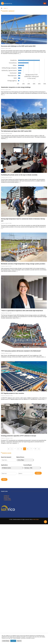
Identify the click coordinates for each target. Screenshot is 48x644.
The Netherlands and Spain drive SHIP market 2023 (16, 131)
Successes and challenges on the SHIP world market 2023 (18, 46)
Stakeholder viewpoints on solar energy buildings (16, 87)
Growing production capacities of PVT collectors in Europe (19, 436)
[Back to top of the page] (45, 522)
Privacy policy (7, 498)
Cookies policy (7, 500)
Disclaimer (6, 497)
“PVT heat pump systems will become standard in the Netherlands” (21, 351)
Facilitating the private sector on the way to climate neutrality (19, 175)
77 (35, 449)
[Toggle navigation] (45, 3)
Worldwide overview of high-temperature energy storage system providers (23, 264)
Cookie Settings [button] (6, 641)
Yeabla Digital (36, 519)
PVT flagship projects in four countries (13, 393)
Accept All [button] (13, 641)
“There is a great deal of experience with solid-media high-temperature (22, 311)
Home (5, 8)
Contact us (6, 496)
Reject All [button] (19, 641)
